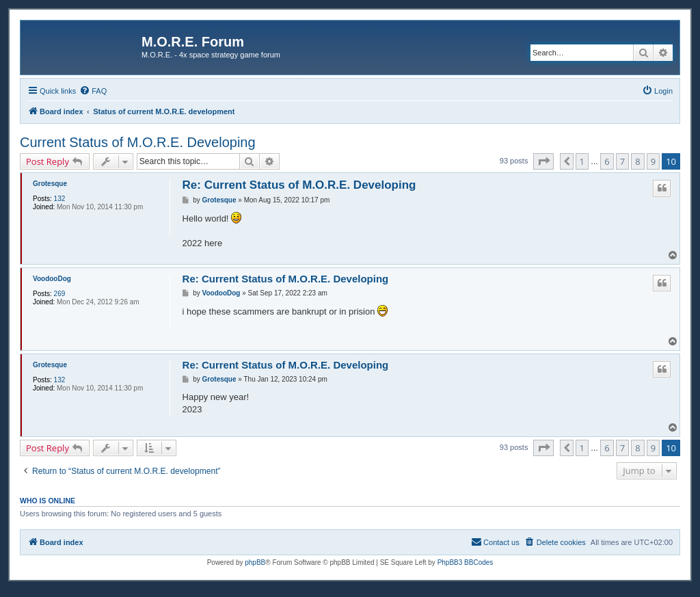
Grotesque (50, 184)
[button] (543, 161)
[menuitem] (93, 91)
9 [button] (653, 161)
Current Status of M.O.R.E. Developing (138, 142)
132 (60, 199)
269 (60, 294)
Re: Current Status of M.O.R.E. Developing (299, 185)
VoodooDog (52, 279)
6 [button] (607, 161)
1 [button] (582, 161)
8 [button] (637, 161)
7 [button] (622, 161)
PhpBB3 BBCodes (466, 562)
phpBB (255, 562)
